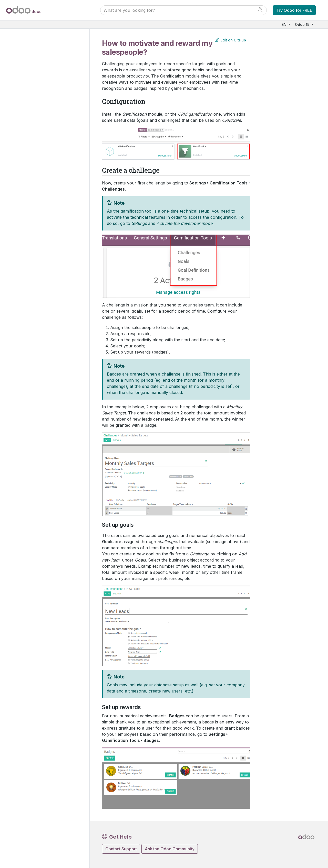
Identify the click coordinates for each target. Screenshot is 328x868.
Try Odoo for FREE (294, 10)
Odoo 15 (303, 24)
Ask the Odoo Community (170, 849)
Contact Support (121, 849)
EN (285, 24)
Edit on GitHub (230, 40)
